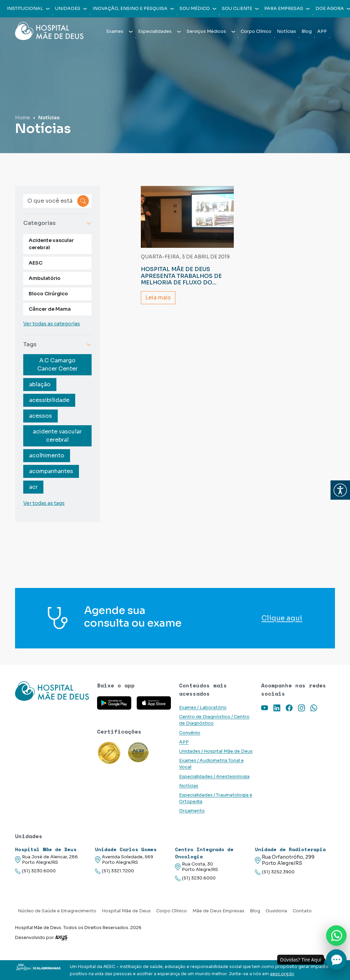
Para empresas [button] (287, 9)
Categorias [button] (57, 223)
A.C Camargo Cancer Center (57, 365)
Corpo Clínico (256, 31)
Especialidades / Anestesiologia (214, 777)
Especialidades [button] (159, 31)
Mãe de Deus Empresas (218, 911)
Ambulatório (45, 278)
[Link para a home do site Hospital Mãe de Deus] (52, 691)
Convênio (190, 733)
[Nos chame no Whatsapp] (336, 936)
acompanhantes (51, 471)
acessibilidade (49, 400)
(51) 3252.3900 (275, 872)
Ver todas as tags (44, 503)
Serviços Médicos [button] (211, 31)
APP (322, 31)
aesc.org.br (282, 974)
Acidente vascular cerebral (51, 244)
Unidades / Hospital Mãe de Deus (216, 751)
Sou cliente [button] (240, 9)
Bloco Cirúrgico (48, 294)
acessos (41, 416)
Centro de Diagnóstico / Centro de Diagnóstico (214, 720)
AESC (36, 263)
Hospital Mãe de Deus (126, 911)
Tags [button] (57, 344)
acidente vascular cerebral (57, 436)
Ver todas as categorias (52, 324)
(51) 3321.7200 (115, 871)
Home (23, 118)
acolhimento (47, 455)
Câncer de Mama (50, 309)
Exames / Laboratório (203, 708)
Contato (302, 911)
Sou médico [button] (198, 9)
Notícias (286, 31)
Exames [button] (119, 31)
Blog (307, 31)
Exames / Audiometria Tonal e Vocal (211, 764)
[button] (340, 490)
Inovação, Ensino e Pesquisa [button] (133, 9)
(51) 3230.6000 (35, 871)
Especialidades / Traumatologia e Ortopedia (216, 798)
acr (33, 487)
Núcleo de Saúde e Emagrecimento (57, 911)
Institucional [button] (28, 9)
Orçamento (192, 811)
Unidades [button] (71, 9)
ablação (40, 384)
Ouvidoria (276, 911)
